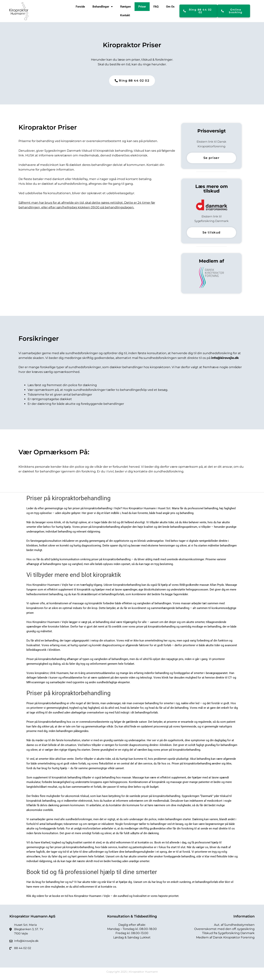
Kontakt (125, 15)
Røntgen (125, 7)
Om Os (170, 7)
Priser (142, 7)
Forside (80, 7)
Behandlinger (103, 7)
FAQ (156, 7)
